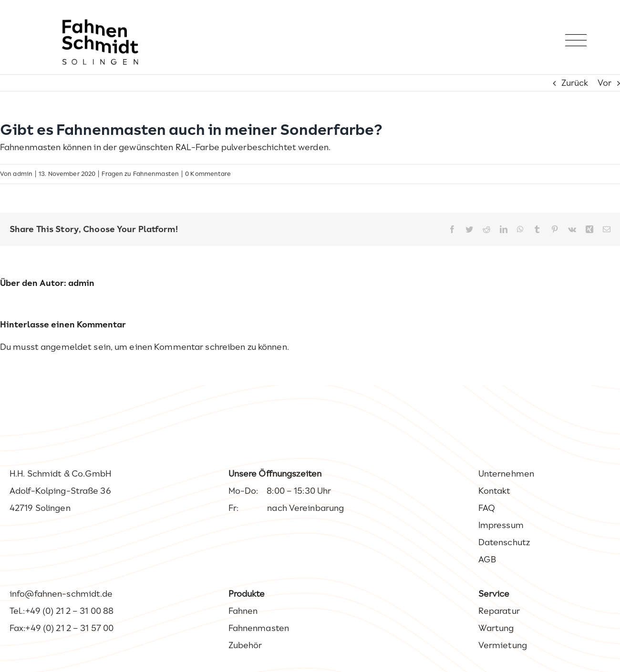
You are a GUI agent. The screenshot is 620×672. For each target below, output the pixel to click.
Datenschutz (504, 542)
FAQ (487, 508)
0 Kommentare (208, 174)
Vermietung (503, 645)
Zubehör (245, 645)
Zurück (575, 83)
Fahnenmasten (259, 628)
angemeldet (66, 347)
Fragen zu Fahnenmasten (140, 174)
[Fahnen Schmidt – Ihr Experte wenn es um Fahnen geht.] (100, 23)
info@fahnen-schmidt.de (61, 594)
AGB (487, 560)
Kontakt (495, 491)
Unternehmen (506, 474)
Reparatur (499, 611)
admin (23, 174)
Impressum (501, 525)
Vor (604, 83)
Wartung (496, 628)
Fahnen (243, 611)
